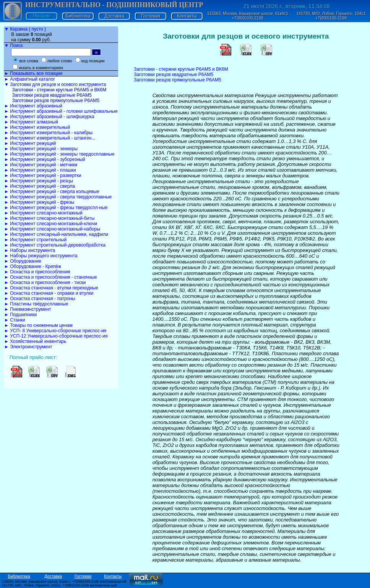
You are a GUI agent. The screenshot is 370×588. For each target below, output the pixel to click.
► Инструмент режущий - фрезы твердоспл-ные (56, 208)
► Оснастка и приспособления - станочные (51, 277)
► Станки (15, 320)
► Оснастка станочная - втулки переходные (51, 288)
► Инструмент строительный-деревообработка (55, 245)
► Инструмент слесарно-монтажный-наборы (52, 229)
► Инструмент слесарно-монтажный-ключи (51, 224)
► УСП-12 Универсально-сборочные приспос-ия (56, 336)
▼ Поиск (13, 45)
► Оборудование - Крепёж (33, 266)
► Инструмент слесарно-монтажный (43, 213)
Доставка (114, 16)
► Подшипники (20, 315)
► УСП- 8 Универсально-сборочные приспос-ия (55, 331)
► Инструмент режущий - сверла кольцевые (52, 192)
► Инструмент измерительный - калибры (48, 133)
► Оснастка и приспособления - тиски (45, 283)
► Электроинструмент (28, 347)
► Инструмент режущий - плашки (40, 170)
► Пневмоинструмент (28, 309)
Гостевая (151, 16)
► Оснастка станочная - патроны (40, 299)
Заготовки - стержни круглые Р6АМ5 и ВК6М (58, 90)
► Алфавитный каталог (30, 79)
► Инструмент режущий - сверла (40, 186)
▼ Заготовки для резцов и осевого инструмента (55, 84)
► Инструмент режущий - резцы (39, 181)
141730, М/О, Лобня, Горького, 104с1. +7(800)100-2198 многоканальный (59, 585)
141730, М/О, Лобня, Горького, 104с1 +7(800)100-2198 (331, 16)
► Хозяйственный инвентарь (35, 341)
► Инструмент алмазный (31, 122)
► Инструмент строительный (35, 240)
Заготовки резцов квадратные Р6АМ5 (51, 95)
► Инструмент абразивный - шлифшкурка (49, 117)
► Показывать (33, 73)
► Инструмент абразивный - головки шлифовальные (61, 111)
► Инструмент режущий (30, 143)
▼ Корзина (25, 29)
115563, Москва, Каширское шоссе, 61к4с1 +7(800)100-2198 (248, 16)
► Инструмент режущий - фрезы (39, 202)
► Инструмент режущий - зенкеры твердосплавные (59, 154)
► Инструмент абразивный (33, 106)
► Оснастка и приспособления (37, 272)
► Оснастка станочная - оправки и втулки (49, 293)
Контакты (187, 16)
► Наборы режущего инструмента (41, 256)
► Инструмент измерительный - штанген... (50, 138)
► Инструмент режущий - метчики (41, 165)
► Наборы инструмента (30, 250)
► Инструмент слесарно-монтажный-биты (49, 218)
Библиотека (78, 16)
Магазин (42, 16)
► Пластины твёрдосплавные (36, 304)
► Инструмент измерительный (37, 127)
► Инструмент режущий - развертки (43, 175)
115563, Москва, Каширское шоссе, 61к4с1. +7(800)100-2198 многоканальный (64, 582)
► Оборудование (23, 261)
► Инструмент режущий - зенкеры (41, 149)
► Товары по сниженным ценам (38, 325)
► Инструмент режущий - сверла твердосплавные (58, 197)
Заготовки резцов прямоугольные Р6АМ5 (55, 101)
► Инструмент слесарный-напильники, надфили (56, 234)
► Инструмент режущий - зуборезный (45, 159)
